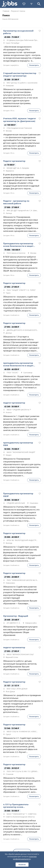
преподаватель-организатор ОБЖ (18, 444)
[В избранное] (40, 31)
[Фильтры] (31, 4)
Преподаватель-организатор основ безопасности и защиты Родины (19, 245)
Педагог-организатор (14, 161)
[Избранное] (24, 4)
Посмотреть (34, 65)
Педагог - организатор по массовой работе (16, 202)
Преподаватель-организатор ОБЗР (18, 495)
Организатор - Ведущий (16, 616)
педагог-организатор (14, 403)
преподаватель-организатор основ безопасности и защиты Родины (19, 364)
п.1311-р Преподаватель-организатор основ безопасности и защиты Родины (16, 806)
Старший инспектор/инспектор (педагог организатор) (20, 75)
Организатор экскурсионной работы (18, 32)
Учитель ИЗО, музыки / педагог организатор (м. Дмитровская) (20, 120)
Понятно (22, 865)
